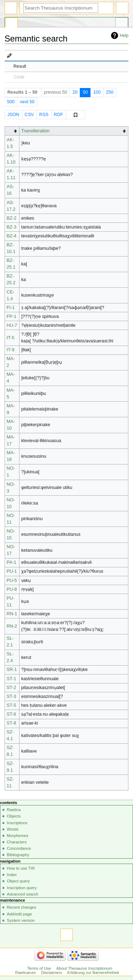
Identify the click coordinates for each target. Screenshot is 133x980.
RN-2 (12, 626)
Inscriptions (17, 823)
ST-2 (12, 688)
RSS (44, 115)
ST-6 (12, 714)
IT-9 (11, 350)
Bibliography (18, 855)
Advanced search (23, 894)
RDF (59, 115)
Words (13, 829)
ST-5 (12, 705)
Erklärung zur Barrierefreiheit (93, 973)
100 (97, 92)
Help (124, 35)
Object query (18, 881)
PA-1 (12, 562)
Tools (122, 23)
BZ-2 (12, 218)
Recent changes (21, 907)
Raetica (14, 810)
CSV (29, 115)
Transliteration (35, 131)
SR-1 (12, 670)
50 (85, 92)
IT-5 (11, 338)
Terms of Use (39, 968)
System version (21, 920)
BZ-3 (12, 227)
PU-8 (12, 589)
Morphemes (17, 836)
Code (19, 77)
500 (11, 102)
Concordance (19, 848)
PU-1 (12, 571)
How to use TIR (21, 868)
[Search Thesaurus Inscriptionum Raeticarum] (61, 8)
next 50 (27, 102)
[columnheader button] (12, 131)
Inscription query (22, 888)
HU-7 (12, 325)
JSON (13, 115)
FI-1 (11, 308)
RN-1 (12, 614)
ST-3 (12, 697)
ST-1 (12, 679)
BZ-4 (12, 236)
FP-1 (12, 316)
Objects (14, 816)
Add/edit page (19, 914)
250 (110, 92)
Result (20, 66)
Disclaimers (52, 973)
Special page (11, 23)
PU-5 (12, 580)
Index (12, 875)
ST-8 (12, 723)
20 (75, 92)
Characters (17, 842)
